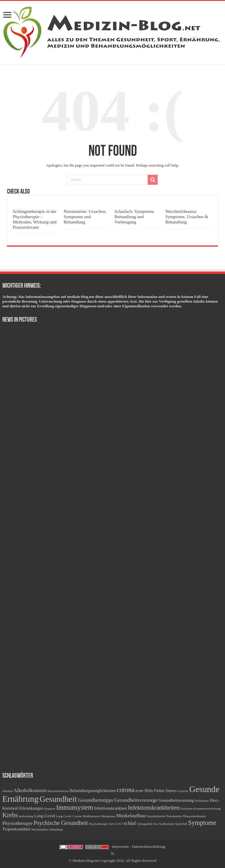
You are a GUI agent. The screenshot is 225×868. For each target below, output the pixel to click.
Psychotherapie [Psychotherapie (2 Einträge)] (98, 824)
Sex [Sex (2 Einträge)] (156, 824)
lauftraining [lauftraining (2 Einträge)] (26, 816)
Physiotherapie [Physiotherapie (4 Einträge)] (18, 823)
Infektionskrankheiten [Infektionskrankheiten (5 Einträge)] (154, 808)
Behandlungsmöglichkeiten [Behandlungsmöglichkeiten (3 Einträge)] (93, 791)
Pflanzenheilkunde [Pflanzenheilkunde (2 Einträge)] (194, 816)
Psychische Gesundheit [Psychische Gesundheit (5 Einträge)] (61, 823)
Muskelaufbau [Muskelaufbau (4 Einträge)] (131, 816)
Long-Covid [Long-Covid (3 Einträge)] (45, 816)
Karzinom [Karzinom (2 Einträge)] (186, 809)
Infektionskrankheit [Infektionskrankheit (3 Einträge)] (111, 808)
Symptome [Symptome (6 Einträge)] (202, 823)
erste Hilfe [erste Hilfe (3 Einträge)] (144, 791)
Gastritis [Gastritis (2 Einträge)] (183, 791)
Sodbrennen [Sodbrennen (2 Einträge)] (167, 824)
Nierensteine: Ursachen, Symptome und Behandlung (85, 217)
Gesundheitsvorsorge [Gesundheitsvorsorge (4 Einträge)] (136, 800)
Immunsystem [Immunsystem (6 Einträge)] (75, 807)
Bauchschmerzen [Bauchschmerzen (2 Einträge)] (58, 791)
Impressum (120, 846)
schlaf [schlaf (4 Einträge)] (130, 823)
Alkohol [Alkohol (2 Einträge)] (7, 791)
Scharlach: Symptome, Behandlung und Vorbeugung (135, 217)
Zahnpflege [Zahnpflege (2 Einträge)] (56, 829)
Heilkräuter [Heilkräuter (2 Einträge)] (202, 801)
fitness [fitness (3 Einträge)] (171, 791)
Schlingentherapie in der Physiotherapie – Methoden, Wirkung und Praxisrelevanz (35, 219)
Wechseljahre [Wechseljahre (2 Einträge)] (39, 829)
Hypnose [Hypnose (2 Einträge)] (50, 809)
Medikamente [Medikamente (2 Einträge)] (91, 816)
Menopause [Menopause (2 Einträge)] (108, 816)
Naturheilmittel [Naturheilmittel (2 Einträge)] (156, 816)
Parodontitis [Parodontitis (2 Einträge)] (174, 816)
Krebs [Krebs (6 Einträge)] (10, 815)
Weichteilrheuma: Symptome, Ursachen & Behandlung (187, 217)
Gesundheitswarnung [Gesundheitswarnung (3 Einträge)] (176, 800)
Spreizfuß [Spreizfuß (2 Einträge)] (181, 824)
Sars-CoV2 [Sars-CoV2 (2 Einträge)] (116, 824)
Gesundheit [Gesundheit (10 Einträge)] (58, 799)
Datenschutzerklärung (149, 846)
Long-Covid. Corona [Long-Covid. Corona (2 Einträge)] (69, 816)
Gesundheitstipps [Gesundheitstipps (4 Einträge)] (96, 800)
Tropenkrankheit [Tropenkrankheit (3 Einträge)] (16, 829)
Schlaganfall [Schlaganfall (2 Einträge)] (145, 824)
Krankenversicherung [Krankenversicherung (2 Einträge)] (207, 809)
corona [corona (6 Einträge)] (126, 790)
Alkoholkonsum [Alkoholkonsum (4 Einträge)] (30, 790)
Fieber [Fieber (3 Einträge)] (160, 791)
